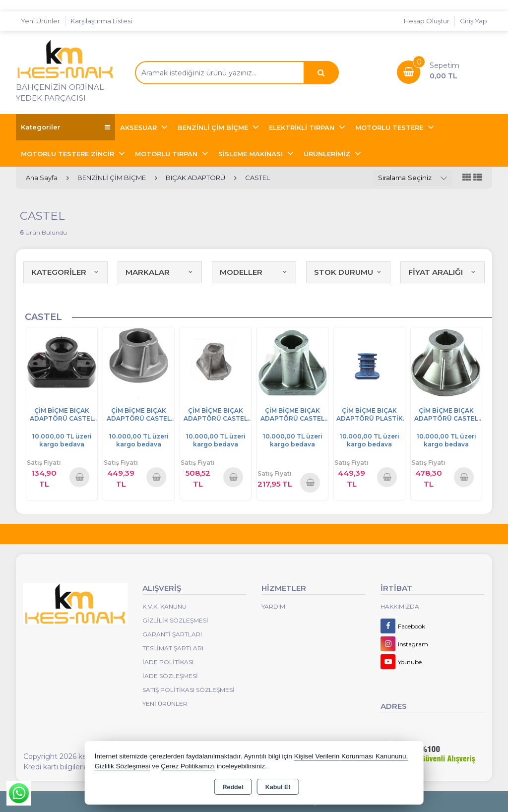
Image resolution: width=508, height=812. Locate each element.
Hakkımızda (400, 606)
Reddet (233, 787)
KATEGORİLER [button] (65, 272)
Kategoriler (65, 127)
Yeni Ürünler (165, 704)
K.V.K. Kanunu (164, 606)
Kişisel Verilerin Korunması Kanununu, (351, 756)
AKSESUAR (139, 127)
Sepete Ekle (79, 477)
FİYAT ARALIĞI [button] (443, 272)
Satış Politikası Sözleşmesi (189, 690)
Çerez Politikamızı (188, 766)
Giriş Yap (474, 21)
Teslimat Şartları (173, 648)
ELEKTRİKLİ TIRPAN (303, 127)
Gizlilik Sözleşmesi (175, 620)
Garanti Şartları (172, 634)
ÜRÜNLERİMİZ (328, 154)
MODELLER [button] (254, 272)
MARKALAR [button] (160, 272)
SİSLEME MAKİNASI (252, 154)
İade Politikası (168, 662)
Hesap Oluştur (427, 21)
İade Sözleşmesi (170, 676)
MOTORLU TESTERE (390, 127)
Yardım (273, 606)
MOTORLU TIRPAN (167, 154)
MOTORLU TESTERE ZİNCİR (68, 154)
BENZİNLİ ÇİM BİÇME (214, 127)
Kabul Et (278, 787)
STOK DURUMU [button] (348, 272)
